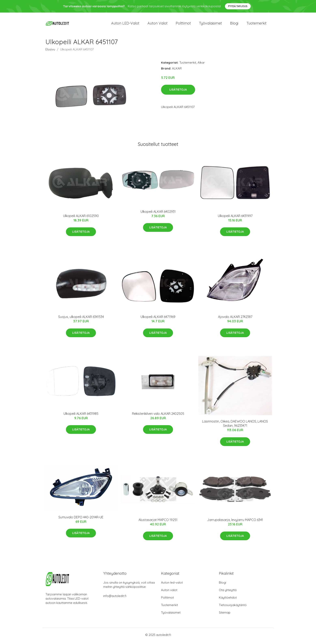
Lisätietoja (178, 92)
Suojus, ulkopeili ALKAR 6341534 (81, 319)
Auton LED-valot (125, 24)
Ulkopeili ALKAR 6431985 (81, 416)
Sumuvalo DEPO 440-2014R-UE (81, 519)
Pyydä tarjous (238, 6)
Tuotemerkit (256, 24)
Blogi (234, 24)
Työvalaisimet (210, 24)
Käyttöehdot (228, 600)
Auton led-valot (172, 585)
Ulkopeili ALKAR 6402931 (158, 214)
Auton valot (157, 24)
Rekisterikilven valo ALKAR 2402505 (158, 416)
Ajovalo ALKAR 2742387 (235, 319)
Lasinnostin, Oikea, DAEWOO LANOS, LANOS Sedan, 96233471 (235, 426)
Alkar (201, 65)
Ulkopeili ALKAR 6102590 (81, 218)
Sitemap (225, 615)
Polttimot (183, 24)
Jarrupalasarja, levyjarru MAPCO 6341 (235, 522)
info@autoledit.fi (115, 598)
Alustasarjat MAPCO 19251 (158, 522)
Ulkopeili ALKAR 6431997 (235, 218)
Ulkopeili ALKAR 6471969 (158, 319)
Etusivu (50, 51)
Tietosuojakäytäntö (233, 607)
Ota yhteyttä (228, 592)
